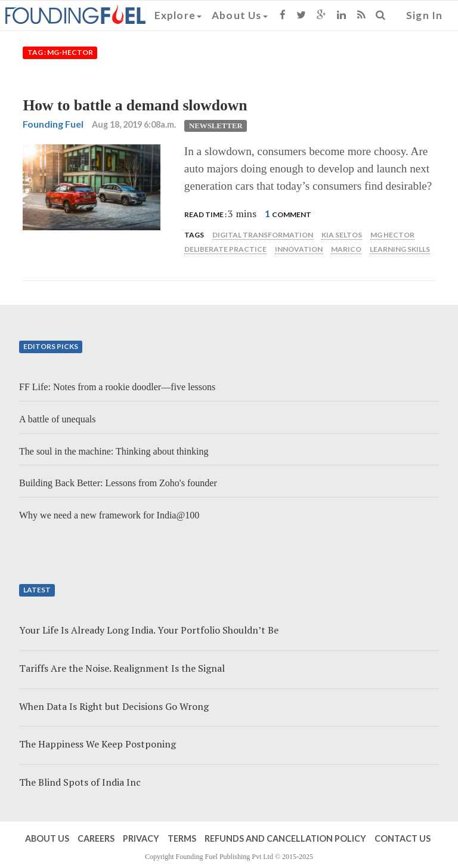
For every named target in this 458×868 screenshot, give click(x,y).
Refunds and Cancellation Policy (285, 838)
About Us (240, 15)
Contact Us (403, 838)
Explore (178, 15)
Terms (182, 838)
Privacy (141, 838)
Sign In (424, 15)
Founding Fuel (53, 124)
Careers (96, 838)
